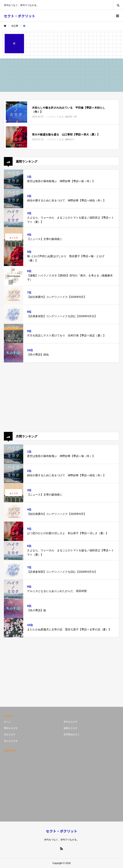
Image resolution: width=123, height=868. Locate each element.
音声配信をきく (72, 735)
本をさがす (10, 735)
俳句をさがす (71, 722)
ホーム (7, 722)
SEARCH (118, 5)
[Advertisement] (61, 397)
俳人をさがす (11, 741)
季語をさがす (11, 728)
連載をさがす (71, 728)
